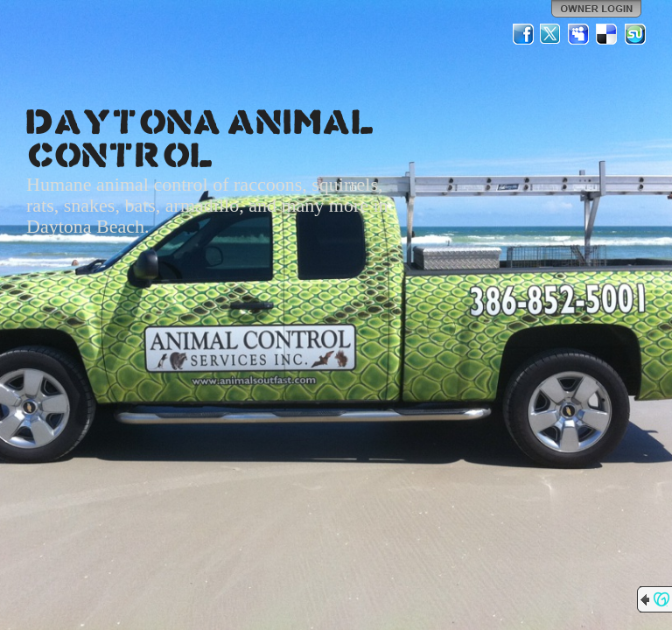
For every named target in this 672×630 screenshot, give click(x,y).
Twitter (551, 34)
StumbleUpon (635, 34)
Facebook (523, 34)
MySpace (579, 34)
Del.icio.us (607, 34)
